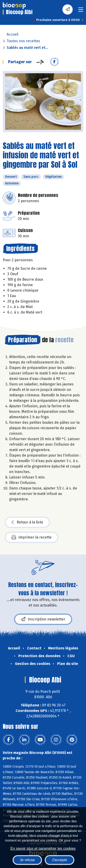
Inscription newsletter (43, 619)
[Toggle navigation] (81, 11)
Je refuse (27, 860)
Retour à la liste (27, 522)
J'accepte (60, 860)
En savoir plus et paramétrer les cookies (43, 848)
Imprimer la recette (32, 537)
